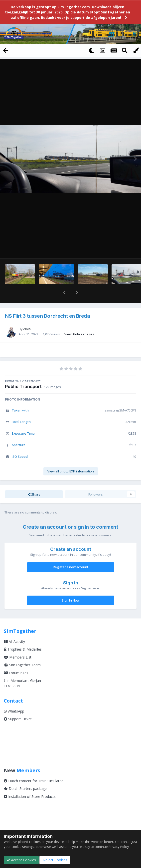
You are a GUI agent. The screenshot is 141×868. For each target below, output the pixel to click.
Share (34, 481)
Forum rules (16, 660)
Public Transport (23, 374)
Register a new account (71, 554)
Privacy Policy (119, 847)
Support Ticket (18, 706)
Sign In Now (70, 587)
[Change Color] (136, 50)
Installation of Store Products (30, 784)
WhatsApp (14, 698)
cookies (35, 842)
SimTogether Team (22, 652)
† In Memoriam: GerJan (22, 668)
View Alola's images (79, 321)
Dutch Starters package (25, 776)
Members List (18, 644)
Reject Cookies (55, 860)
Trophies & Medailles (23, 636)
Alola (27, 316)
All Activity (14, 629)
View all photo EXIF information (71, 458)
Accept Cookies (21, 860)
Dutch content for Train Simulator (33, 768)
